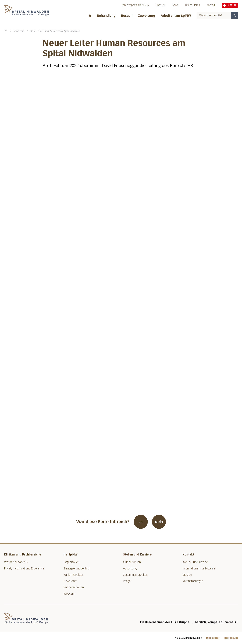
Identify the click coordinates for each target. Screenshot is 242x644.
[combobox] (214, 16)
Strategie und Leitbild (77, 568)
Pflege (127, 581)
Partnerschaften (74, 587)
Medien (187, 575)
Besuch (127, 16)
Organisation (72, 562)
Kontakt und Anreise (195, 562)
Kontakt (211, 5)
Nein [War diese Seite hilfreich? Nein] (159, 522)
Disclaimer (213, 638)
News (175, 5)
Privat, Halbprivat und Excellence (24, 568)
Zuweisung (147, 16)
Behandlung (106, 16)
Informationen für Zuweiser (199, 568)
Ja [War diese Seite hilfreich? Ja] (141, 522)
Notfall (230, 5)
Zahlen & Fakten (74, 575)
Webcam (69, 594)
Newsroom (19, 31)
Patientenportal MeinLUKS (135, 5)
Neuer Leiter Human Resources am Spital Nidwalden (55, 31)
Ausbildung (130, 568)
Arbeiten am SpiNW (176, 16)
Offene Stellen (193, 5)
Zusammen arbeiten (136, 575)
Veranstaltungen (193, 581)
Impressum (231, 638)
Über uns (161, 5)
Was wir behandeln (16, 562)
